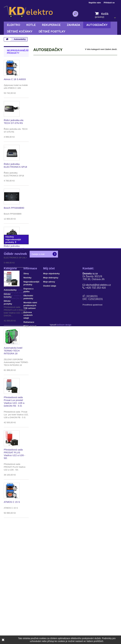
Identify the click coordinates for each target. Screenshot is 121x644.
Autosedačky (97, 25)
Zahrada (73, 25)
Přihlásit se (109, 3)
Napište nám (95, 3)
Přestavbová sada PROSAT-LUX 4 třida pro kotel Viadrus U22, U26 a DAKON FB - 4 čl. (15, 295)
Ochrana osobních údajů (28, 610)
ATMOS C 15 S (12, 502)
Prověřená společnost (92, 600)
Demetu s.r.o (90, 569)
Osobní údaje (50, 581)
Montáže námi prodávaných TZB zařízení (30, 600)
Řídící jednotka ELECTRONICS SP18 (15, 165)
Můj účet (49, 563)
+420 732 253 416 (95, 583)
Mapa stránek (30, 621)
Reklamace (29, 617)
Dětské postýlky (52, 31)
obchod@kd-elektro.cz (98, 580)
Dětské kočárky (20, 31)
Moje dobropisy (51, 573)
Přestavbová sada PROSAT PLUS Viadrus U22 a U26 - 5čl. (14, 454)
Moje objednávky (51, 569)
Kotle (31, 25)
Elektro (13, 25)
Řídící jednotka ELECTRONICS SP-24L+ (14, 249)
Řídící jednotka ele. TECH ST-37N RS (14, 122)
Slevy (26, 569)
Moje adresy (49, 577)
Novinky (27, 573)
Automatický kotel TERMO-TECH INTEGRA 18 (13, 351)
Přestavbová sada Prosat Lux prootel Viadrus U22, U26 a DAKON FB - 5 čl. (14, 402)
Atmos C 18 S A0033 (15, 79)
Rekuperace (51, 25)
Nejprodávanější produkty (18, 52)
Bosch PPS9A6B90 (14, 208)
